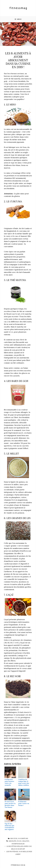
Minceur (14, 838)
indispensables (18, 844)
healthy (26, 841)
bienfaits (12, 841)
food (19, 841)
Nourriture (23, 838)
